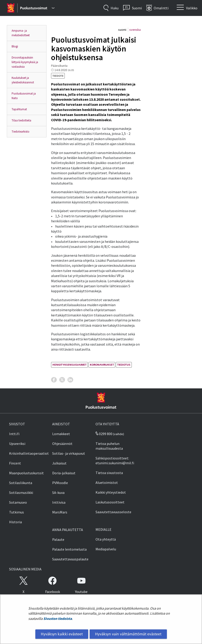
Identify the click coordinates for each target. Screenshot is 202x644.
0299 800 (104, 434)
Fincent (15, 463)
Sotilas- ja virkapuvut (69, 453)
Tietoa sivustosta (109, 473)
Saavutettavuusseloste (113, 512)
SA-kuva (58, 493)
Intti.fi (14, 434)
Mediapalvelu (106, 549)
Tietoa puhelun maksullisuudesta (109, 446)
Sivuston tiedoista (58, 618)
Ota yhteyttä (106, 539)
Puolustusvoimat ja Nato (24, 96)
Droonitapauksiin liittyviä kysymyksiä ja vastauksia (25, 62)
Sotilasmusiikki (21, 493)
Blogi (15, 46)
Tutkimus (17, 512)
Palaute (58, 539)
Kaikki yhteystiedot (111, 492)
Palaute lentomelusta (69, 549)
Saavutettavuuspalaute (70, 559)
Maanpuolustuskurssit (26, 473)
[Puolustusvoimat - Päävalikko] (37, 8)
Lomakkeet (61, 434)
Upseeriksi (17, 444)
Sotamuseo (18, 502)
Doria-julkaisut (64, 473)
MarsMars (60, 512)
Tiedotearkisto (21, 132)
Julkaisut (59, 463)
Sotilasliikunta (21, 483)
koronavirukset (102, 365)
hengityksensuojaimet (70, 365)
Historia (16, 522)
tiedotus (124, 365)
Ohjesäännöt (62, 444)
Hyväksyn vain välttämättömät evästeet (128, 634)
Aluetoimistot (107, 482)
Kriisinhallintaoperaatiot (29, 453)
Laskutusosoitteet (110, 502)
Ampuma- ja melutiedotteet (21, 33)
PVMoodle (60, 483)
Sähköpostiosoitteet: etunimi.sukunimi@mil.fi (115, 461)
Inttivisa (59, 502)
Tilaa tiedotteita (21, 120)
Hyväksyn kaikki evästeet (62, 634)
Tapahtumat (19, 109)
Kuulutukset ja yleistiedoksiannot (23, 80)
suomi (123, 30)
